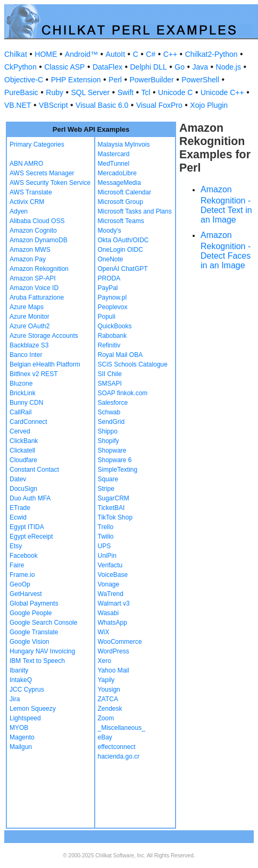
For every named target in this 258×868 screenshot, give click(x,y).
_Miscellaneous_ (122, 728)
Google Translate (34, 632)
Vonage (109, 584)
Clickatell (22, 450)
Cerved (20, 431)
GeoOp (20, 584)
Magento (22, 737)
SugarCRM (114, 498)
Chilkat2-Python (211, 54)
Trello (106, 527)
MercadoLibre (117, 173)
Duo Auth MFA (30, 498)
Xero (105, 661)
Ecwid (18, 517)
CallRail (20, 412)
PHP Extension (76, 80)
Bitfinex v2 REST (34, 374)
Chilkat (16, 54)
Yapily (106, 680)
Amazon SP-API (33, 278)
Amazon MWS (30, 250)
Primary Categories (37, 144)
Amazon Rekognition (39, 269)
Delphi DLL (148, 67)
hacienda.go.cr (119, 756)
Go (180, 67)
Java (200, 67)
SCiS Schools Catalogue (133, 364)
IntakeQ (21, 680)
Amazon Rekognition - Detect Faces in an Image (226, 250)
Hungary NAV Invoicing (42, 651)
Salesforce (113, 403)
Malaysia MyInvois (124, 144)
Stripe (106, 489)
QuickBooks (115, 326)
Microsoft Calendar (125, 192)
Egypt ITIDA (27, 527)
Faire (17, 565)
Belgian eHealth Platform (45, 364)
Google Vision (30, 642)
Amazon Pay (28, 259)
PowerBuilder (151, 80)
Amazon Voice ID (34, 288)
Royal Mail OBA (120, 355)
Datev (18, 479)
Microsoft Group (120, 202)
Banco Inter (26, 355)
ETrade (20, 508)
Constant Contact (34, 470)
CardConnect (28, 422)
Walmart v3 (114, 603)
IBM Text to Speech (37, 661)
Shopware (112, 450)
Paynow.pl (113, 297)
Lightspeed (25, 718)
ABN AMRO (26, 164)
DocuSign (23, 489)
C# (151, 54)
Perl (115, 80)
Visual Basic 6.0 (102, 105)
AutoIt (116, 54)
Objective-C (24, 80)
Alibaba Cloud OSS (37, 221)
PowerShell (200, 80)
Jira (15, 699)
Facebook (24, 556)
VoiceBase (113, 575)
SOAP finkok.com (123, 393)
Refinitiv (109, 345)
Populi (107, 317)
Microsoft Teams (121, 221)
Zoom (106, 718)
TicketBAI (111, 508)
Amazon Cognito (33, 231)
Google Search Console (43, 623)
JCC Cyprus (27, 690)
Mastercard (114, 154)
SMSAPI (110, 384)
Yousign (109, 690)
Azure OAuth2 (30, 326)
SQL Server (91, 92)
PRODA (109, 278)
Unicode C (175, 92)
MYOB (19, 728)
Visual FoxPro (159, 105)
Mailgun (21, 747)
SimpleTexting (118, 470)
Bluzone (21, 384)
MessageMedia (119, 183)
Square (108, 479)
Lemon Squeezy (33, 709)
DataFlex (107, 67)
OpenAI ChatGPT (123, 269)
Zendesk (110, 709)
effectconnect (117, 747)
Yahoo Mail (114, 670)
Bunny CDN (26, 403)
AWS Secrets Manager (42, 173)
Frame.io (22, 575)
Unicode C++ (222, 92)
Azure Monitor (30, 317)
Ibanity (19, 670)
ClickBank (24, 441)
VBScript (53, 105)
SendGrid (111, 422)
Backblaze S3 (29, 345)
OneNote (111, 259)
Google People (31, 613)
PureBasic (21, 92)
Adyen (19, 211)
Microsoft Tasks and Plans (135, 211)
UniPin (107, 556)
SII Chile (110, 374)
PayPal (108, 288)
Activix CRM (27, 202)
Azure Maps (27, 307)
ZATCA (108, 699)
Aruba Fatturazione (37, 297)
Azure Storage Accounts (44, 336)
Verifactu (110, 565)
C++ (170, 54)
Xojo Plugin (209, 105)
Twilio (106, 537)
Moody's (110, 231)
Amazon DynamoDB (39, 240)
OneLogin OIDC (120, 250)
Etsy (16, 546)
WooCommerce (120, 642)
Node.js (228, 67)
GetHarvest (26, 594)
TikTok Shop (115, 517)
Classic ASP (64, 67)
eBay (105, 737)
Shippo (108, 431)
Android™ (81, 54)
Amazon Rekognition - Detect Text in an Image (226, 205)
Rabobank (113, 336)
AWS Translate (31, 192)
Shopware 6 (115, 460)
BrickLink (23, 393)
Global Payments (34, 603)
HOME (46, 54)
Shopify (109, 441)
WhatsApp (113, 623)
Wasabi (109, 613)
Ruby (55, 92)
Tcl (145, 92)
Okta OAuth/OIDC (123, 240)
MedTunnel (114, 164)
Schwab (109, 412)
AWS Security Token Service (50, 183)
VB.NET (18, 105)
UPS (105, 546)
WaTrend (111, 594)
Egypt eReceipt (31, 537)
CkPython (20, 67)
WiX (104, 632)
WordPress (114, 651)
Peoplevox (113, 307)
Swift (126, 92)
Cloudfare (23, 460)
